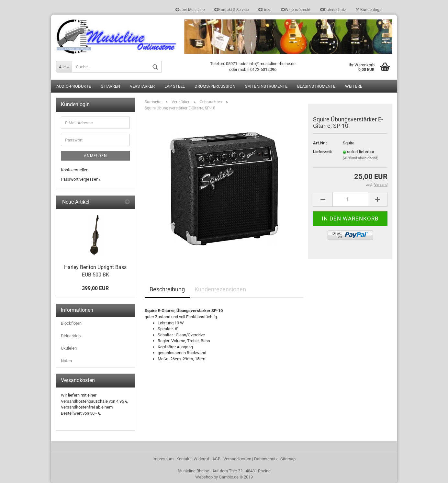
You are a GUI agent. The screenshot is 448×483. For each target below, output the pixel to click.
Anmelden (95, 156)
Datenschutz (333, 10)
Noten (66, 361)
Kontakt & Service (231, 10)
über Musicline (190, 10)
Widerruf (202, 459)
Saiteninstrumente (266, 86)
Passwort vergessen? (81, 179)
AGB (216, 459)
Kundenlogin (369, 10)
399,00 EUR (95, 288)
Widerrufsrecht (296, 10)
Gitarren (110, 86)
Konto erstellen (75, 170)
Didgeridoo (71, 336)
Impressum (163, 459)
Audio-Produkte (74, 86)
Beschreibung (167, 289)
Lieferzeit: (323, 152)
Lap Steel (175, 86)
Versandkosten (237, 459)
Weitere (354, 86)
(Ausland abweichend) (361, 158)
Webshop (204, 477)
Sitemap (288, 459)
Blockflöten (71, 323)
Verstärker (142, 86)
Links (265, 10)
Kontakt (184, 459)
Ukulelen (69, 348)
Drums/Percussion (215, 86)
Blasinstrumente (316, 86)
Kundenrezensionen (220, 289)
